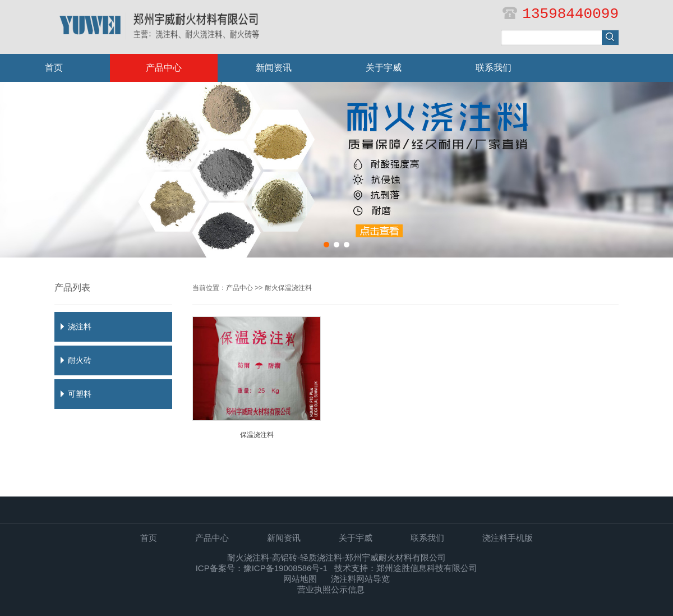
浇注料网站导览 (360, 579)
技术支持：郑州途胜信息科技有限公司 (406, 568)
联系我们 (494, 68)
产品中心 (164, 68)
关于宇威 (384, 68)
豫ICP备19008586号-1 (285, 568)
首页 (54, 68)
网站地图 (300, 579)
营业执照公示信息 (331, 589)
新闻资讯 (274, 68)
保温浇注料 (257, 435)
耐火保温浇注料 (288, 288)
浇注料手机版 (508, 538)
